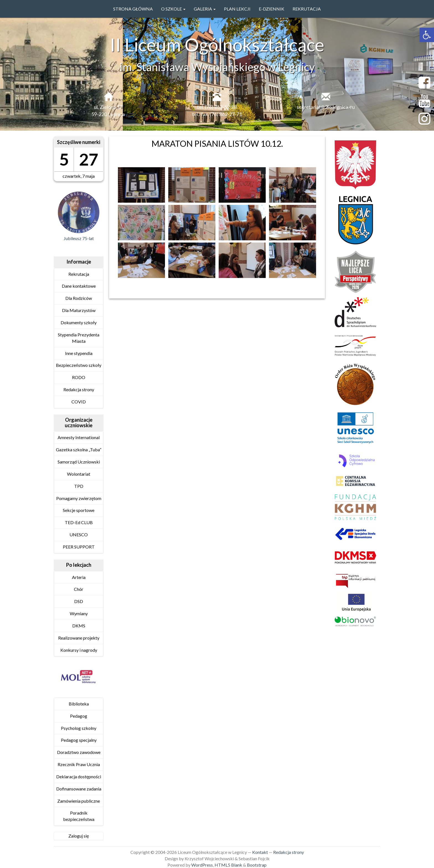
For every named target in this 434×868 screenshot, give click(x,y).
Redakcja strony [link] (79, 389)
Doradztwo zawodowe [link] (79, 752)
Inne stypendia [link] (79, 353)
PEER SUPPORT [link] (79, 547)
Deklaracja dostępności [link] (79, 776)
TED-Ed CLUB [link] (79, 522)
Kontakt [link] (260, 852)
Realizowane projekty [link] (79, 638)
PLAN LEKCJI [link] (237, 9)
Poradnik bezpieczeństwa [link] (79, 816)
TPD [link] (79, 486)
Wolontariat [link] (79, 474)
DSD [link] (79, 601)
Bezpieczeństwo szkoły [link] (79, 365)
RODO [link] (79, 377)
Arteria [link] (79, 577)
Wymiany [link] (79, 613)
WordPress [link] (202, 865)
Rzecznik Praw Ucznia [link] (79, 764)
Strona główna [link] (133, 9)
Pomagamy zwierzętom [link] (79, 498)
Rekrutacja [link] (307, 9)
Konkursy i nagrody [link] (79, 650)
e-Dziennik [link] (272, 9)
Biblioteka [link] (79, 704)
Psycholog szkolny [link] (79, 728)
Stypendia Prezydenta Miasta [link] (79, 338)
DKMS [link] (79, 626)
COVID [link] (79, 402)
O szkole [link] (173, 9)
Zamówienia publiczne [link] (79, 801)
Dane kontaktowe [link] (79, 286)
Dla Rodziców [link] (79, 298)
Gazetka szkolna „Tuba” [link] (79, 450)
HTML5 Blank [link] (228, 865)
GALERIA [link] (205, 9)
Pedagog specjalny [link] (79, 740)
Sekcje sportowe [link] (79, 510)
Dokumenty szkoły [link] (79, 322)
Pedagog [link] (79, 716)
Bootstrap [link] (257, 865)
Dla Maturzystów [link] (79, 310)
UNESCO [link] (79, 535)
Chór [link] (79, 589)
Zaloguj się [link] (79, 836)
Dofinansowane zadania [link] (79, 789)
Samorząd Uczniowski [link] (79, 462)
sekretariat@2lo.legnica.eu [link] (326, 109)
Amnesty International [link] (79, 437)
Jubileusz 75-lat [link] (79, 238)
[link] (427, 35)
